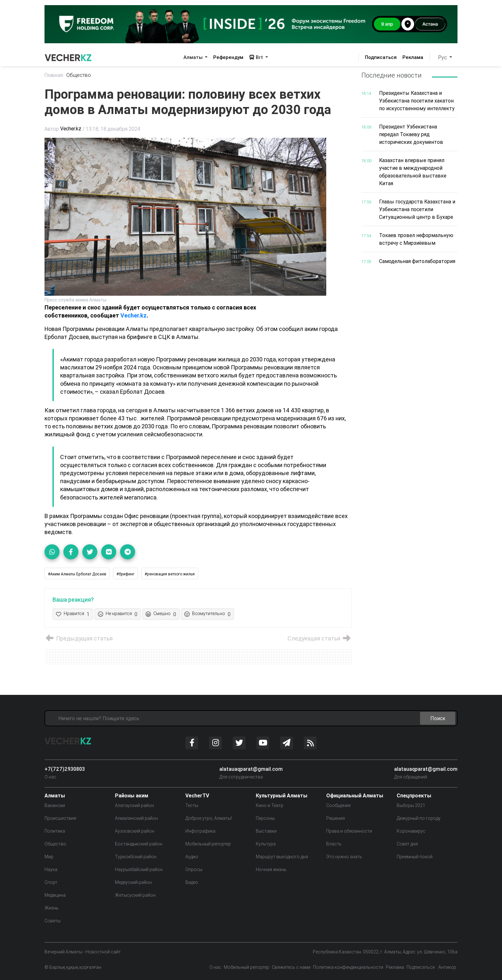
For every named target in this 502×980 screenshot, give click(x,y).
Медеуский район (133, 882)
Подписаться (381, 57)
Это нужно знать (344, 857)
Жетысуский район (135, 895)
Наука (51, 869)
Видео (192, 882)
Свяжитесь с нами (291, 967)
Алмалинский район (136, 818)
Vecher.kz (71, 129)
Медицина (55, 895)
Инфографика (200, 831)
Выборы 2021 (411, 805)
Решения (336, 818)
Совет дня (407, 844)
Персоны (265, 818)
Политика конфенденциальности (348, 967)
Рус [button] (443, 57)
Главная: (54, 75)
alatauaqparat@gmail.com (251, 769)
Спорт (51, 882)
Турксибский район (136, 857)
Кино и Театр (270, 805)
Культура (266, 844)
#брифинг (125, 574)
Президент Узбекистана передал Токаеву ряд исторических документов (411, 134)
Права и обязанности (349, 831)
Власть (334, 844)
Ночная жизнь (271, 869)
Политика (55, 831)
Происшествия (60, 818)
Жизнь (52, 908)
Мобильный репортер (208, 844)
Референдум (228, 57)
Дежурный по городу (419, 818)
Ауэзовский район (135, 831)
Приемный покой (415, 857)
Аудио (192, 857)
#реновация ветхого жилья (170, 574)
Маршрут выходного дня (282, 857)
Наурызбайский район (139, 869)
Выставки (266, 831)
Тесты (192, 805)
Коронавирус (411, 831)
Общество (79, 75)
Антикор (447, 967)
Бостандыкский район (139, 844)
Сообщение (338, 805)
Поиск (438, 718)
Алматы (194, 57)
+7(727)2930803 (65, 769)
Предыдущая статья (79, 639)
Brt (257, 57)
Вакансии (55, 805)
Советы (53, 921)
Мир (49, 857)
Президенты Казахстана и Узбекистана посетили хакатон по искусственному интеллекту (417, 101)
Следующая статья (320, 639)
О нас (50, 777)
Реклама (413, 57)
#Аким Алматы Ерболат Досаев (77, 574)
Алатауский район (134, 805)
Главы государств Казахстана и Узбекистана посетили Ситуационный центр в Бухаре (417, 209)
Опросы (194, 869)
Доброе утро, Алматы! (209, 818)
